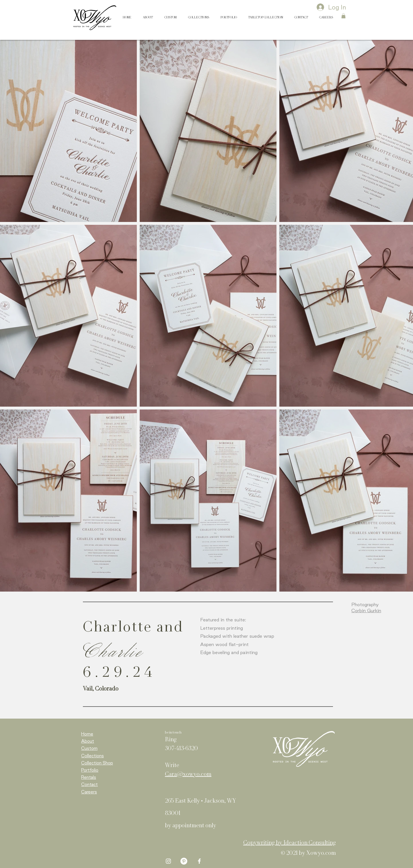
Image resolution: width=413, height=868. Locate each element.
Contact (89, 784)
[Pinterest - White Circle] (184, 861)
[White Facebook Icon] (199, 861)
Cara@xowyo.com (188, 775)
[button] (343, 16)
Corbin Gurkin (366, 610)
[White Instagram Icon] (168, 861)
